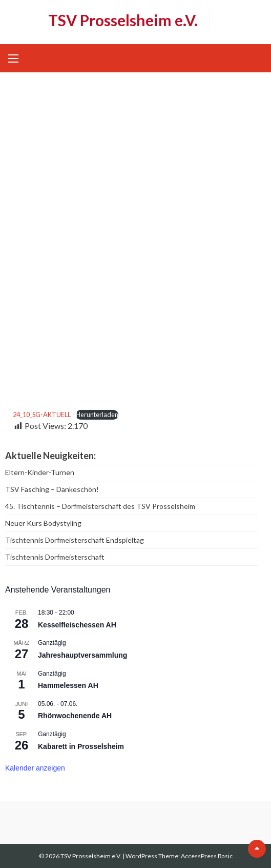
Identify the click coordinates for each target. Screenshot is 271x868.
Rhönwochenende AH (75, 716)
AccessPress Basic (207, 856)
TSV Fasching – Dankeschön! (52, 489)
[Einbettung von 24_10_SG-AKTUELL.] (139, 247)
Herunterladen (97, 415)
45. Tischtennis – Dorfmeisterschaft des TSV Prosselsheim (100, 506)
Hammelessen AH (68, 685)
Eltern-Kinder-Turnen (40, 472)
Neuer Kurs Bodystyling (43, 523)
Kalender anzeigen (35, 768)
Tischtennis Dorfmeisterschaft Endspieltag (75, 540)
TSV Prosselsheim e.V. (123, 20)
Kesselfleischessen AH (77, 625)
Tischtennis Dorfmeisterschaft (55, 557)
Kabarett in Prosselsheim (81, 746)
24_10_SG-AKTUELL (42, 415)
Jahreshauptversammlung (82, 655)
